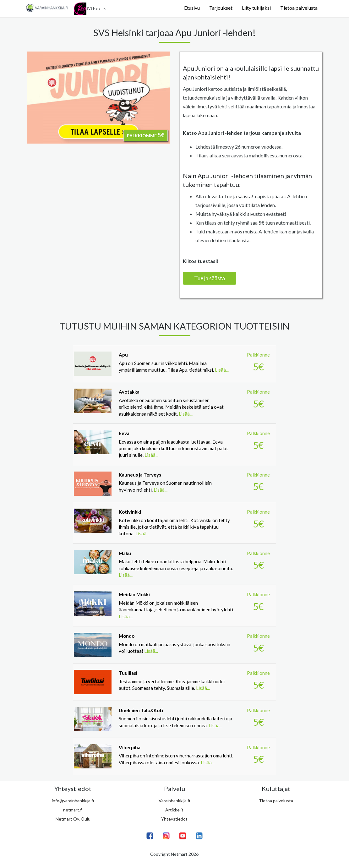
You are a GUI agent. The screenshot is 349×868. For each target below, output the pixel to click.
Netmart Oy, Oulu (73, 819)
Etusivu (192, 8)
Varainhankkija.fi (174, 801)
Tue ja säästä (210, 278)
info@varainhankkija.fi (73, 801)
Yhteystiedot (174, 819)
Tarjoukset (221, 8)
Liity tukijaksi (256, 8)
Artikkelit (174, 810)
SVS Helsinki (90, 9)
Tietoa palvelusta (299, 8)
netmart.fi (73, 810)
